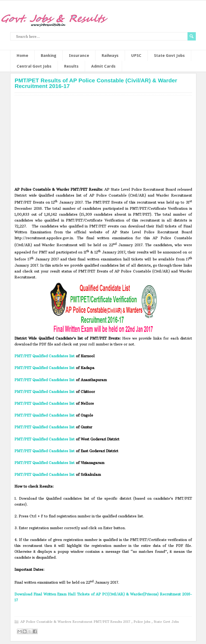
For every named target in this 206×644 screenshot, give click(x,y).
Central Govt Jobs (34, 66)
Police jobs (143, 622)
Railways (110, 56)
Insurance (79, 56)
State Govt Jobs (169, 56)
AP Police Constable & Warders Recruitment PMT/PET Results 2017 (76, 622)
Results (71, 66)
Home (22, 56)
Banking (49, 56)
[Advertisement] (103, 143)
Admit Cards (103, 66)
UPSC (136, 56)
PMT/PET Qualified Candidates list (45, 356)
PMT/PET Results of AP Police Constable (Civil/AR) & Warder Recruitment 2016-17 (96, 83)
